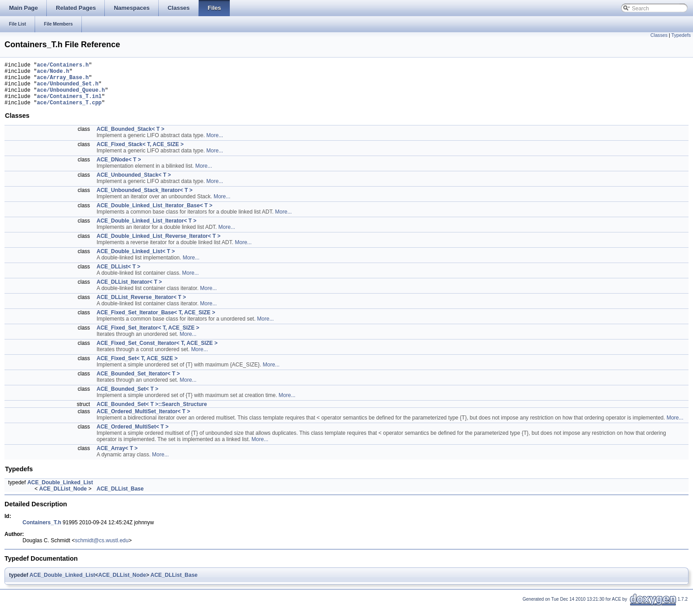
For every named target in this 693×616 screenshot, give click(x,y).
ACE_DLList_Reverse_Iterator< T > (141, 307)
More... (215, 145)
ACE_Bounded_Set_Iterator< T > (138, 383)
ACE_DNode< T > (119, 169)
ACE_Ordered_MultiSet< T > (133, 436)
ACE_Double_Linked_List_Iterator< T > (147, 230)
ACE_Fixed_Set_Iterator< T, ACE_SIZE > (148, 337)
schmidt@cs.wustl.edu (102, 550)
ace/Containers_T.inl (69, 104)
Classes (659, 35)
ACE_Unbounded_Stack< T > (134, 184)
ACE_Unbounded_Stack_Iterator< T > (145, 200)
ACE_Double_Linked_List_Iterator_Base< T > (154, 215)
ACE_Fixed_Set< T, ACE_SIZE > (137, 368)
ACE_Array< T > (117, 458)
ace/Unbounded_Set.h (68, 89)
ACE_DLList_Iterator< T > (129, 291)
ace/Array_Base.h (63, 81)
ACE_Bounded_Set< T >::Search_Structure (152, 414)
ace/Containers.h (63, 66)
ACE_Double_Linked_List (60, 492)
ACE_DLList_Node (63, 498)
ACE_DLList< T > (118, 276)
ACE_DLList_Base (120, 498)
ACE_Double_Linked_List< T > (136, 261)
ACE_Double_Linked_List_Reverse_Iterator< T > (159, 246)
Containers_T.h (42, 532)
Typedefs (681, 35)
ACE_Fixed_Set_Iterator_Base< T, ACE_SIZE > (156, 322)
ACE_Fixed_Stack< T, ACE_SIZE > (140, 154)
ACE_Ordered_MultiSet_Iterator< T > (143, 421)
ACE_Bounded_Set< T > (127, 398)
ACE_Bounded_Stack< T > (131, 138)
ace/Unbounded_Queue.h (71, 96)
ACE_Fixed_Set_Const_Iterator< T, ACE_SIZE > (157, 353)
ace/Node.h (53, 74)
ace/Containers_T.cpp (69, 112)
